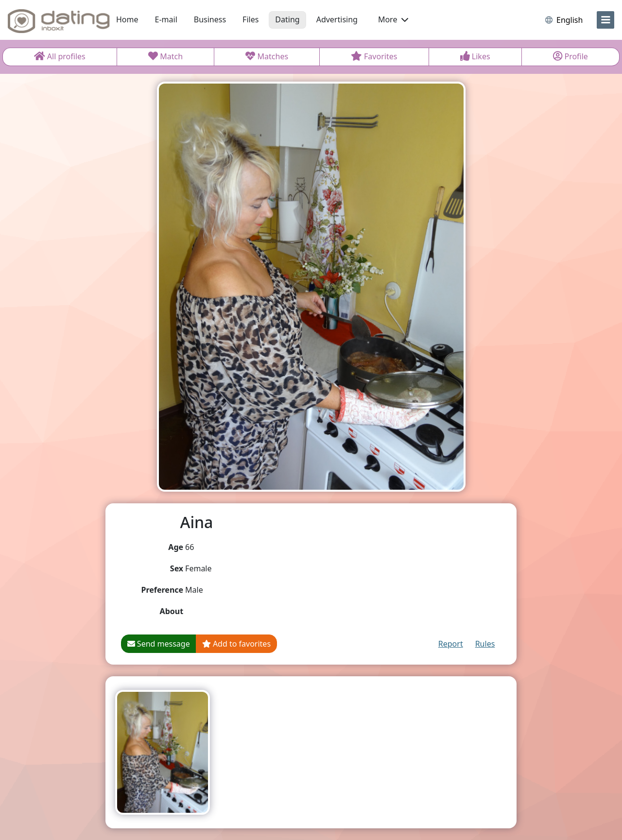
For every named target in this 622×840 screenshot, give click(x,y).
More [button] (393, 19)
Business (210, 19)
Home (127, 19)
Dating (287, 19)
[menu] (605, 20)
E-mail (166, 19)
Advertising (337, 19)
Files (251, 19)
